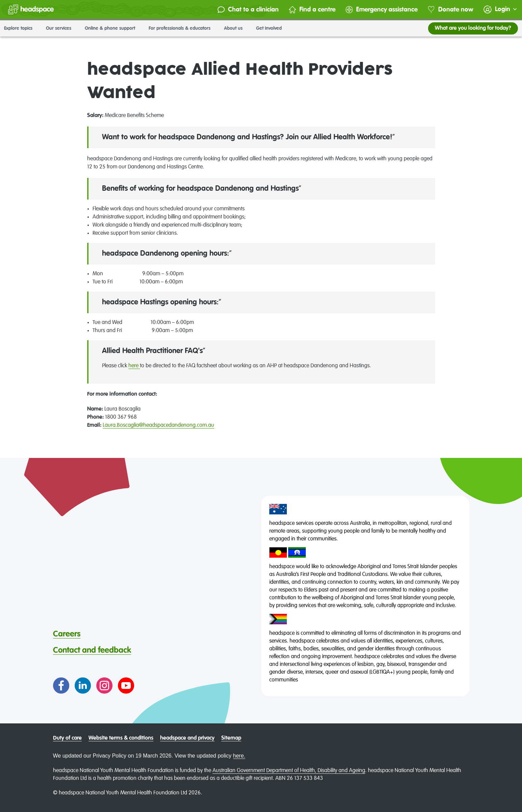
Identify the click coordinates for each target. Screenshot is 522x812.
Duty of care (67, 738)
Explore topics (21, 28)
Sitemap (231, 738)
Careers (67, 634)
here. (239, 756)
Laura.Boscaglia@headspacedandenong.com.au (158, 425)
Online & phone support (113, 28)
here (134, 366)
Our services (61, 28)
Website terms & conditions (121, 738)
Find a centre (312, 10)
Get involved (272, 28)
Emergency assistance (382, 10)
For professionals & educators (182, 28)
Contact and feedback (92, 650)
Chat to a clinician (248, 10)
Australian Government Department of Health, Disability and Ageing (289, 771)
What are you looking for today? (473, 28)
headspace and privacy (187, 738)
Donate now (451, 10)
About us (236, 28)
